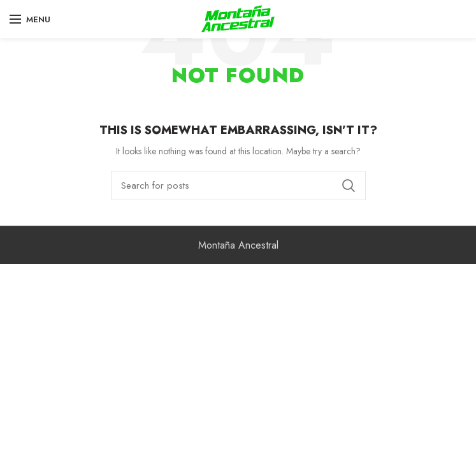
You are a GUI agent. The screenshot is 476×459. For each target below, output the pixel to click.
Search (349, 186)
